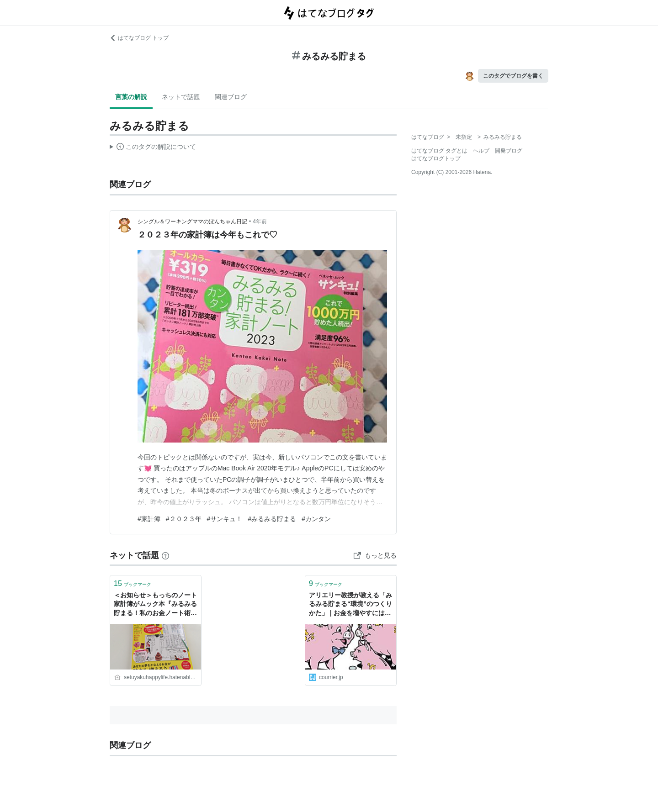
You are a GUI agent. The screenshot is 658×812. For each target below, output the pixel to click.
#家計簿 (149, 519)
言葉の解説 (131, 97)
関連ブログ (231, 97)
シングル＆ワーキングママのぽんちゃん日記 (192, 221)
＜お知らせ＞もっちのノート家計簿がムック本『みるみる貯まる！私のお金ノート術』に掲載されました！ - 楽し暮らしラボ (155, 605)
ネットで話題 (181, 97)
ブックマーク (133, 583)
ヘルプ (481, 151)
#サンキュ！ (225, 519)
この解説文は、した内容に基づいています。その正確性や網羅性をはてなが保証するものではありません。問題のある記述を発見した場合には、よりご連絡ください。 (153, 148)
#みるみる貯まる (272, 519)
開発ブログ (509, 151)
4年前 (260, 221)
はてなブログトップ (436, 158)
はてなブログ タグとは (439, 151)
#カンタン (316, 519)
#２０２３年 (184, 519)
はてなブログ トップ (139, 38)
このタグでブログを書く (513, 76)
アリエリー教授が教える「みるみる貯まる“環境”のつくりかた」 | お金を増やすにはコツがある (350, 605)
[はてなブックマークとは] (165, 555)
